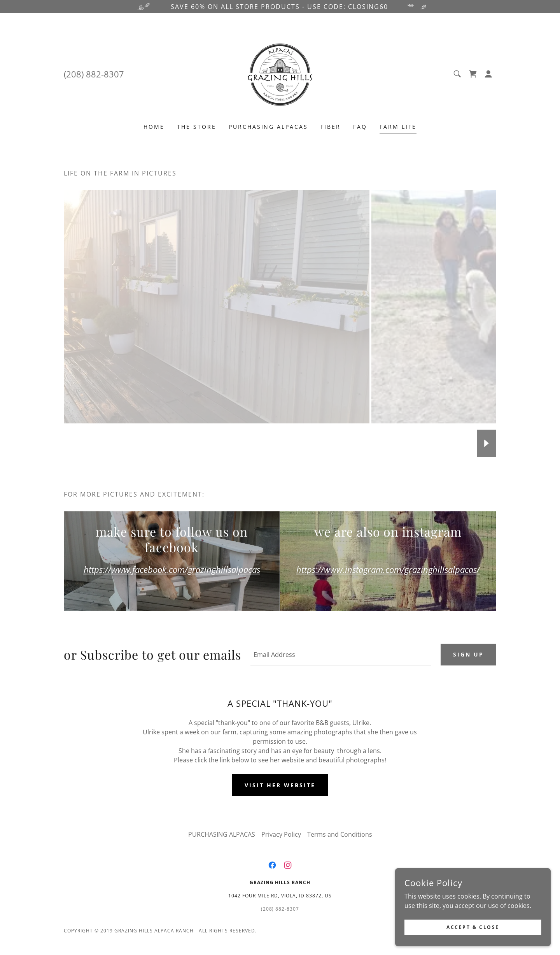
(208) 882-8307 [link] (94, 74)
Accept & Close (473, 927)
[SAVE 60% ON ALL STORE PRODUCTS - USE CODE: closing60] (280, 7)
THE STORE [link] (197, 127)
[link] (280, 73)
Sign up (468, 654)
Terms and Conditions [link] (340, 834)
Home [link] (154, 127)
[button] (488, 74)
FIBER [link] (331, 127)
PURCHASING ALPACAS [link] (269, 127)
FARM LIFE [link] (398, 127)
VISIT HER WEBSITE (280, 785)
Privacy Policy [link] (281, 834)
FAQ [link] (360, 127)
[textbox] (341, 655)
